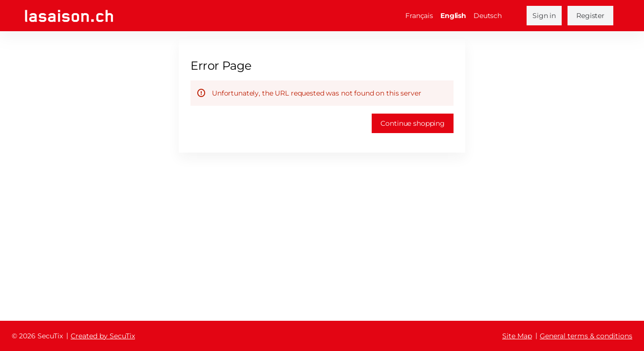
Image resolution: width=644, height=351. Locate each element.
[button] (413, 123)
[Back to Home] (69, 16)
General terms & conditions (586, 336)
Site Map (517, 336)
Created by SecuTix (103, 336)
